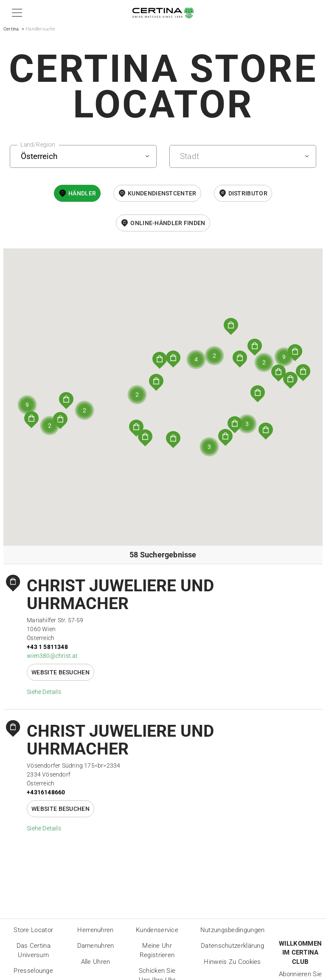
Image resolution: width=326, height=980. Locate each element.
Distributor (248, 193)
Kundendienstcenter (162, 193)
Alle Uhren (96, 962)
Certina (11, 29)
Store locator (33, 930)
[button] (15, 13)
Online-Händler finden (168, 223)
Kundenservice (157, 930)
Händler (82, 193)
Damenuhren (96, 946)
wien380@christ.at (52, 656)
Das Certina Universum (34, 950)
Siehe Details (44, 692)
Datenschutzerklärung (232, 946)
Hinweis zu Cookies (232, 962)
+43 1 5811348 (47, 647)
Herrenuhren (95, 930)
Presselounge (33, 971)
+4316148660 (46, 792)
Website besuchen (60, 672)
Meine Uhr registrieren (157, 950)
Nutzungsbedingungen (233, 930)
